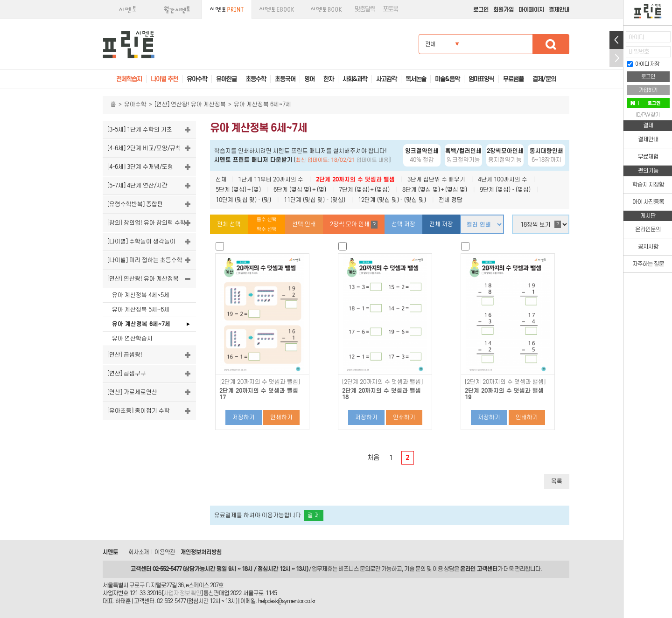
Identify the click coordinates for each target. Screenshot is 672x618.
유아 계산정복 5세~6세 (141, 309)
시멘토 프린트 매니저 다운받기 (253, 160)
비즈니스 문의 (354, 569)
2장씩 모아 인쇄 (354, 225)
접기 (616, 58)
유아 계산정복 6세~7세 (141, 324)
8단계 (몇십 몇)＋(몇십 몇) (435, 190)
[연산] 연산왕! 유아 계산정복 (190, 104)
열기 (616, 40)
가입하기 (648, 90)
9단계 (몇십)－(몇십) (505, 190)
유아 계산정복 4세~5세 (141, 295)
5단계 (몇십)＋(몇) (238, 190)
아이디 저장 (643, 64)
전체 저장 (441, 224)
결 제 (314, 515)
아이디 (636, 37)
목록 (557, 481)
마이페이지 (531, 10)
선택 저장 (403, 224)
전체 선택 (229, 224)
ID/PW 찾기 (648, 115)
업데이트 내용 (373, 160)
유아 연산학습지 (132, 338)
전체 (221, 179)
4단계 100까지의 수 (503, 179)
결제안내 (559, 10)
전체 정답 (451, 200)
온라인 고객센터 (479, 569)
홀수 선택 (267, 219)
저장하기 (244, 417)
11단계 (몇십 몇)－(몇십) (314, 200)
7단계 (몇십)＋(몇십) (364, 190)
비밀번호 (639, 52)
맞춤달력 (365, 9)
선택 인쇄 (304, 224)
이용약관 (165, 552)
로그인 (481, 10)
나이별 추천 (164, 79)
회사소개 (139, 552)
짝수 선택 (267, 229)
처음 (373, 458)
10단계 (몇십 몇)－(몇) (243, 200)
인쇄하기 (281, 417)
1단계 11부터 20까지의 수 (271, 179)
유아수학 (135, 104)
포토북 (390, 9)
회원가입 (504, 10)
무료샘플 (513, 79)
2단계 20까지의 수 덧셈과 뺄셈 (355, 179)
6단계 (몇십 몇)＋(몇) (300, 190)
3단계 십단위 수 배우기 (436, 179)
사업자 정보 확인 (182, 593)
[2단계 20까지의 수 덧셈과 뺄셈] (260, 382)
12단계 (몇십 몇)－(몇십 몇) (392, 200)
